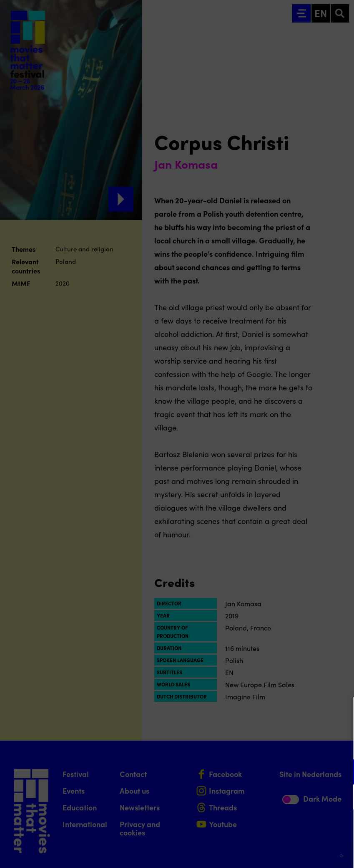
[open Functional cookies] (341, 773)
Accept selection (283, 852)
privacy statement (250, 745)
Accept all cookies (283, 828)
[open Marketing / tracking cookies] (341, 798)
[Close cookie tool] (341, 712)
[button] (275, 772)
